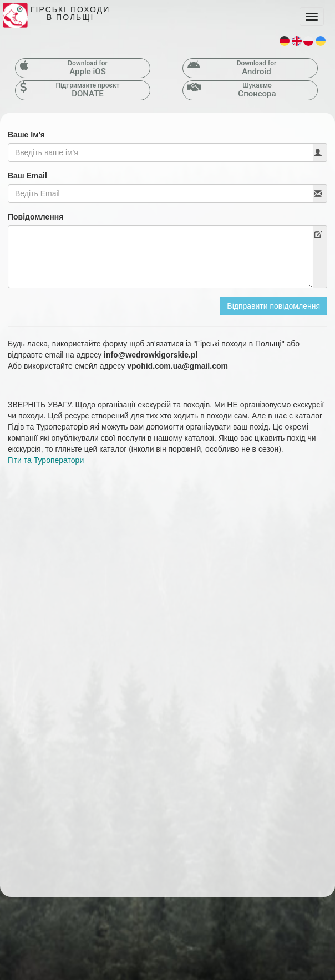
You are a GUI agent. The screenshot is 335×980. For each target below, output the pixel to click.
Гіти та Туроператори (46, 460)
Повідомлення (35, 217)
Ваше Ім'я (26, 135)
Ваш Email (27, 176)
